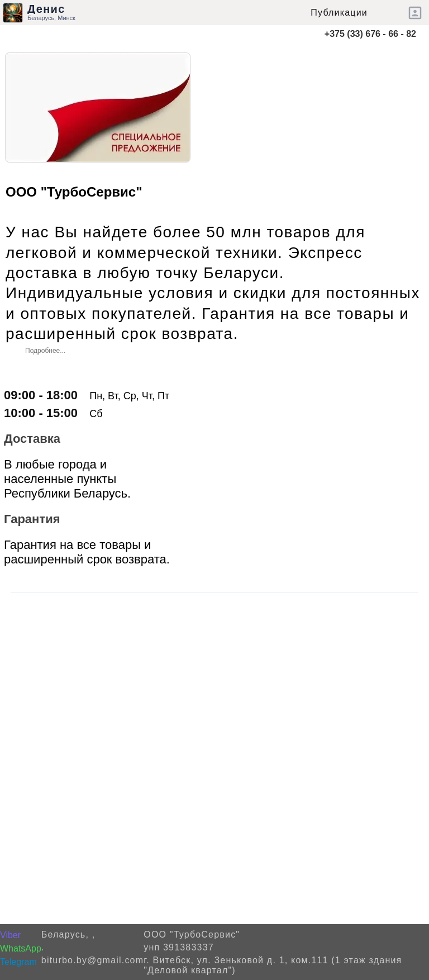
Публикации (339, 13)
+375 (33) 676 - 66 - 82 (370, 34)
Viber (10, 935)
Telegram (18, 962)
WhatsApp (21, 948)
